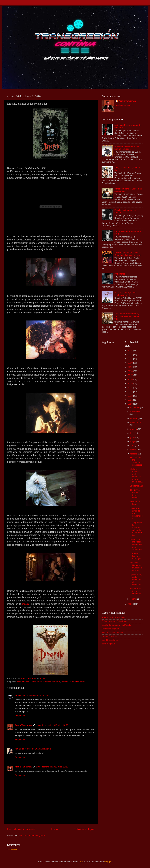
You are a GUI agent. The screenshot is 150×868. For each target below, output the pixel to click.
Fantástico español (110, 629)
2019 (130, 367)
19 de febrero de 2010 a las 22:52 (35, 749)
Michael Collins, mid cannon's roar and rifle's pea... (136, 475)
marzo (134, 450)
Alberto (18, 695)
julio (133, 433)
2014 (130, 387)
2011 (130, 400)
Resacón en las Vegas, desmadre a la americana (136, 544)
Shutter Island (136, 486)
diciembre (135, 408)
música (26, 604)
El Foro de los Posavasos (114, 617)
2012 (130, 396)
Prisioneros (120, 274)
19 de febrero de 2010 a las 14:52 (52, 725)
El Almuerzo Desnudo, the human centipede (127, 148)
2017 (130, 375)
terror (83, 682)
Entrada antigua (84, 829)
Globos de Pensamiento (113, 632)
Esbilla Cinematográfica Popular (117, 625)
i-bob (81, 862)
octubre (134, 418)
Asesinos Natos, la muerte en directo (136, 567)
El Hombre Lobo (135, 503)
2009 (130, 604)
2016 (130, 379)
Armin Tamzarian (23, 725)
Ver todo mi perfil (124, 105)
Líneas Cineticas (109, 636)
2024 (130, 350)
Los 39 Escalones (110, 640)
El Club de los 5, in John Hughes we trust (126, 294)
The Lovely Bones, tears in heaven (135, 494)
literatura (56, 682)
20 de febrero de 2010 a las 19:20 (52, 767)
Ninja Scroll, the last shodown (135, 591)
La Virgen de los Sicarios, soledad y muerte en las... (136, 529)
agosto (134, 429)
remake (65, 682)
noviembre (135, 412)
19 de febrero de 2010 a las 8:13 (38, 695)
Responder (20, 716)
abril (133, 445)
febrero (134, 454)
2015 (130, 383)
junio (133, 437)
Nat (16, 749)
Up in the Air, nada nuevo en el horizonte (136, 580)
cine (19, 682)
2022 (130, 355)
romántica (74, 682)
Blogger (108, 862)
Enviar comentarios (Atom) (33, 836)
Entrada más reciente (21, 829)
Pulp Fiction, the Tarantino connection (136, 461)
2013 (130, 392)
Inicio (54, 829)
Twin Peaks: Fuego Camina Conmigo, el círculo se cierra (128, 254)
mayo (133, 441)
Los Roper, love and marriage (135, 556)
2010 (130, 404)
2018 (130, 371)
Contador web (12, 849)
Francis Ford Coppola (41, 682)
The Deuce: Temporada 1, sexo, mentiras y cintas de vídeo (127, 316)
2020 (130, 363)
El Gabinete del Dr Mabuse (114, 621)
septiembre (136, 423)
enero (133, 599)
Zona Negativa (108, 644)
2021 (130, 359)
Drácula (26, 682)
